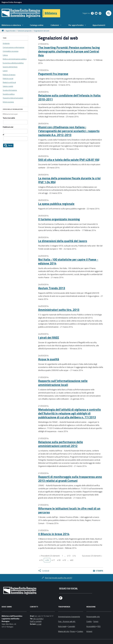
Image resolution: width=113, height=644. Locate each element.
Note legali (62, 626)
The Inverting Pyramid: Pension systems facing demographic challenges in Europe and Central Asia (69, 51)
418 (59, 560)
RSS (99, 626)
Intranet (89, 631)
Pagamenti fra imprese (53, 74)
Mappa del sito (64, 631)
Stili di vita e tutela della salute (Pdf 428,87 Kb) (69, 160)
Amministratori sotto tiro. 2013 (59, 310)
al (3, 135)
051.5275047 (38, 619)
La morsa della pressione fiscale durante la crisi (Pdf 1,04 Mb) (69, 180)
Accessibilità (91, 626)
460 (72, 560)
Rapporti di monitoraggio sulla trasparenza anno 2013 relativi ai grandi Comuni (70, 479)
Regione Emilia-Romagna (12, 2)
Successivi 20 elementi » (92, 556)
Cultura (5, 55)
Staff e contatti (36, 621)
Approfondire (11, 31)
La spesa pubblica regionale (56, 204)
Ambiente (6, 43)
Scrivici (96, 621)
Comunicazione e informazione (13, 47)
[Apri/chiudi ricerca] (109, 13)
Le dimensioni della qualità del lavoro (63, 241)
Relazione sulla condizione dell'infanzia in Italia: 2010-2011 (69, 97)
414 (74, 556)
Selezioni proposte (25, 31)
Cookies (80, 631)
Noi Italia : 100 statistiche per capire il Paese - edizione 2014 (68, 261)
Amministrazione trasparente (69, 617)
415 (41, 560)
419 (64, 560)
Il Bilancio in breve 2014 (54, 534)
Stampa (99, 571)
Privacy (73, 631)
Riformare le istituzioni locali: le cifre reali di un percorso (69, 510)
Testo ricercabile (9, 118)
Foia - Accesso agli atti (67, 621)
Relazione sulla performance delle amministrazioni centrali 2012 (61, 444)
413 (69, 556)
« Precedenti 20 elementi (49, 556)
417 (53, 560)
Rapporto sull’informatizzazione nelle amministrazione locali (63, 383)
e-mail (39, 624)
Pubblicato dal (8, 127)
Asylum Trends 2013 (52, 288)
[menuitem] (12, 25)
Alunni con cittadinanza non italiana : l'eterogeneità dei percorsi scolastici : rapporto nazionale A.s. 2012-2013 (69, 131)
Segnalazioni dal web (41, 31)
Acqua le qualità (49, 359)
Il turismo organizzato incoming (59, 219)
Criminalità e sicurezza (11, 51)
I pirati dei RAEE (49, 337)
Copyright (72, 626)
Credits (89, 621)
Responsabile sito (93, 617)
